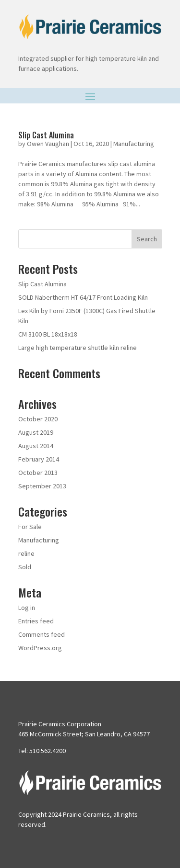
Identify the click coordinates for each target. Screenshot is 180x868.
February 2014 (39, 459)
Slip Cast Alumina (46, 135)
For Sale (30, 527)
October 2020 (38, 419)
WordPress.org (40, 648)
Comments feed (42, 634)
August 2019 (36, 432)
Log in (27, 608)
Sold (25, 567)
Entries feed (36, 621)
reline (26, 553)
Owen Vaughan (48, 144)
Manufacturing (134, 144)
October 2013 (38, 473)
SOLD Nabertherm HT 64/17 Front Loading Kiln (83, 297)
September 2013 (42, 486)
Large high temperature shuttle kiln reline (78, 348)
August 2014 (36, 446)
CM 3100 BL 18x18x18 (48, 334)
